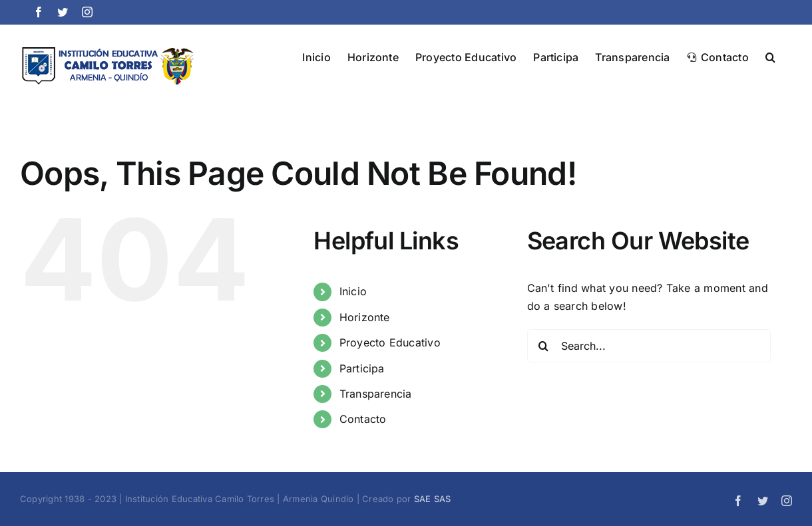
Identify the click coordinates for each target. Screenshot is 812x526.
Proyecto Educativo (390, 342)
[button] (770, 56)
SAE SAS (433, 499)
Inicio (353, 291)
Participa (362, 368)
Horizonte (365, 317)
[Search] (544, 346)
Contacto (363, 419)
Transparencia (376, 394)
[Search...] (649, 346)
